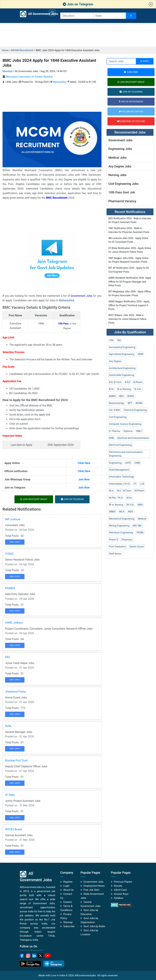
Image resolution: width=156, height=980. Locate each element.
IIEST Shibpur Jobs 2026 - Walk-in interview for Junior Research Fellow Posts (127, 319)
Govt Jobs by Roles (94, 926)
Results (118, 886)
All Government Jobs (36, 14)
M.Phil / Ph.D (116, 498)
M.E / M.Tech (124, 491)
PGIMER (10, 588)
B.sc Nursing (124, 389)
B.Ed (127, 382)
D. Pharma (114, 431)
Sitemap (68, 922)
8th (119, 340)
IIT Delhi (10, 795)
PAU (8, 657)
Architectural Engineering (122, 368)
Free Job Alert (91, 890)
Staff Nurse (115, 554)
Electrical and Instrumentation (133, 438)
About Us (68, 890)
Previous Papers (123, 882)
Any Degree (115, 361)
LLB (142, 484)
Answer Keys (121, 894)
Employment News (94, 886)
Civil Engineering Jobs (123, 184)
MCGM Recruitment (22, 50)
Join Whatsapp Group (34, 499)
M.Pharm (140, 491)
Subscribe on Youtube (131, 121)
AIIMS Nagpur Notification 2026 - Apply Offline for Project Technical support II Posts (129, 305)
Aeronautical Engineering (122, 347)
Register (68, 882)
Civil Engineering (118, 417)
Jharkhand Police (15, 692)
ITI (135, 484)
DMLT (139, 431)
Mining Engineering (119, 526)
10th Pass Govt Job (122, 192)
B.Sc (111, 389)
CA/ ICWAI (115, 410)
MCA (122, 512)
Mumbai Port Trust (16, 760)
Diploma (128, 431)
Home (5, 50)
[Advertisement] (78, 35)
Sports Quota (137, 547)
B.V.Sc (138, 389)
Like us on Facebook (131, 102)
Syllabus (119, 898)
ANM (140, 354)
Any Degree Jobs (120, 166)
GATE (128, 463)
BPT (130, 403)
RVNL (8, 726)
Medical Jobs (118, 158)
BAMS (112, 396)
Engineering (115, 463)
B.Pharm (138, 382)
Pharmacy (127, 540)
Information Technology (122, 477)
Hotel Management (119, 470)
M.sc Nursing (116, 505)
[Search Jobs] (131, 16)
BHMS (131, 396)
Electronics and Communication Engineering (126, 454)
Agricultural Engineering (122, 354)
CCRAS (9, 554)
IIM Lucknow (13, 519)
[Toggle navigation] (52, 13)
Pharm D (114, 540)
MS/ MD (137, 526)
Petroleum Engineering (121, 533)
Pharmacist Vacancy (122, 201)
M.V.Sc (130, 505)
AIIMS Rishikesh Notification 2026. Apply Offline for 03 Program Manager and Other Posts (130, 282)
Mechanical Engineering (122, 519)
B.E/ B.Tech (115, 382)
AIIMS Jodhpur (14, 623)
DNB (111, 438)
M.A (111, 491)
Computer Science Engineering (125, 424)
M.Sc (129, 498)
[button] (151, 4)
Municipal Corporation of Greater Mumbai (29, 77)
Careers (68, 902)
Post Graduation (118, 547)
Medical (142, 519)
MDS (131, 512)
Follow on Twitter (131, 111)
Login (66, 886)
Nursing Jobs (117, 175)
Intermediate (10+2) (120, 484)
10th (111, 340)
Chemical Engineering (135, 410)
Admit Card (120, 890)
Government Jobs (81, 296)
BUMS (139, 403)
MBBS (112, 512)
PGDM (140, 533)
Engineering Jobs (120, 149)
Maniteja (7, 71)
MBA (140, 505)
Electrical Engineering (120, 445)
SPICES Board (13, 829)
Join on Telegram (78, 4)
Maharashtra (59, 82)
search (145, 61)
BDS (121, 396)
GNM (137, 463)
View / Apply (15, 542)
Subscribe (131, 72)
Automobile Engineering (122, 375)
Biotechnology (117, 403)
